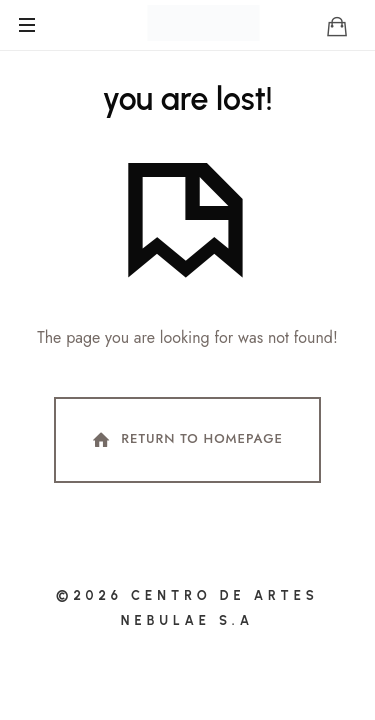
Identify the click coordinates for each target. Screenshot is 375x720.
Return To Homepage (186, 440)
